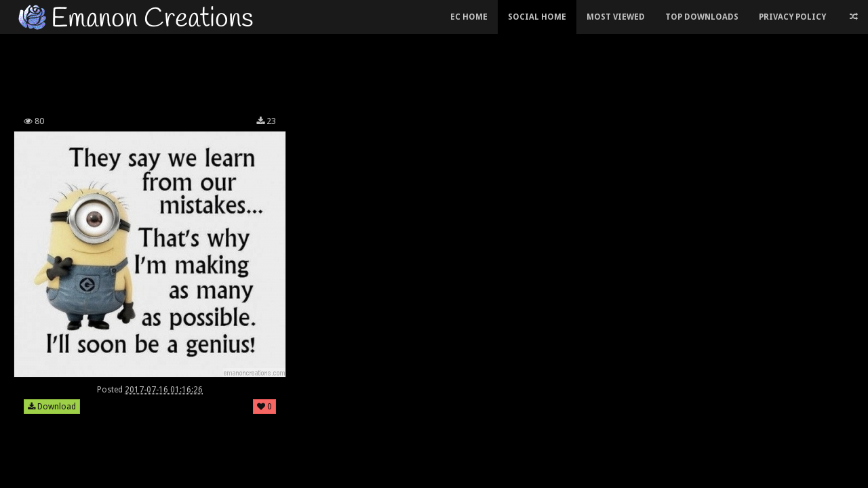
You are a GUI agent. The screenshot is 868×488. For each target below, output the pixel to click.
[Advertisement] (332, 70)
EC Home (469, 17)
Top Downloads (702, 17)
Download (52, 407)
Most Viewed (616, 17)
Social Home (537, 17)
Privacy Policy (792, 17)
